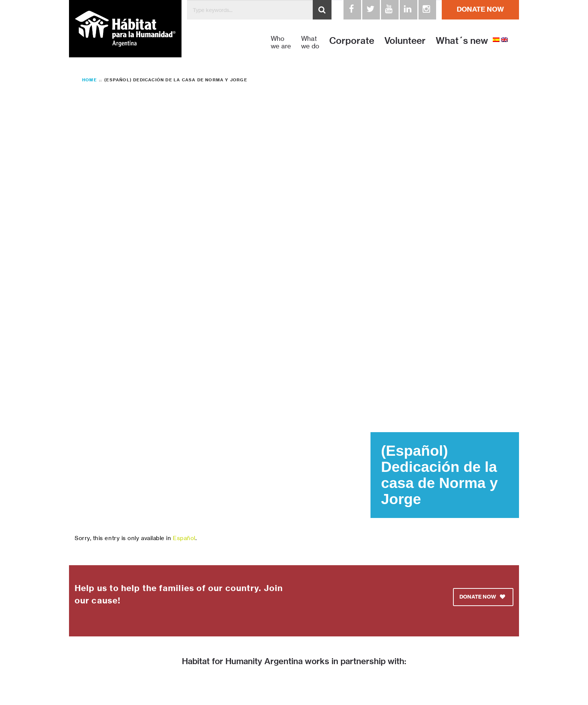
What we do (310, 42)
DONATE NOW (480, 9)
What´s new (462, 40)
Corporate (352, 40)
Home (89, 80)
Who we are (281, 42)
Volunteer (405, 40)
